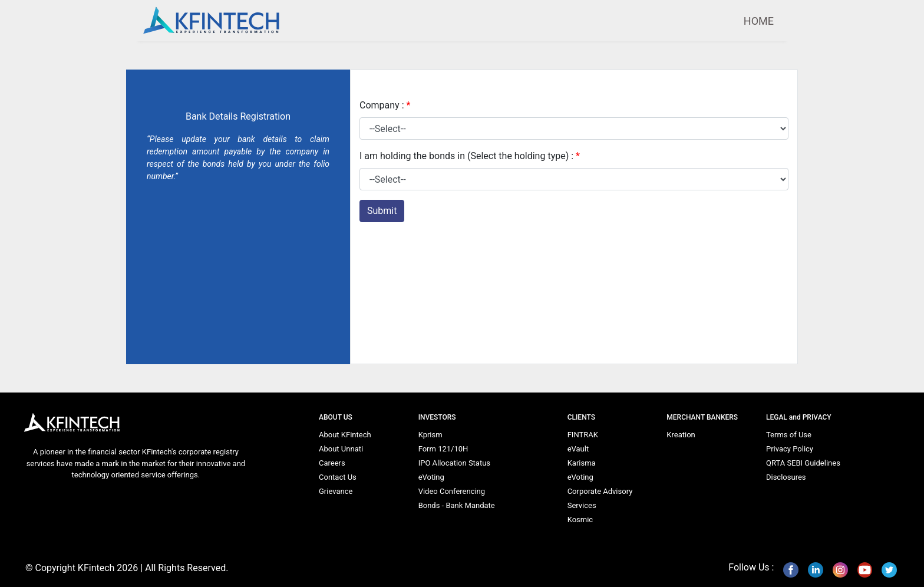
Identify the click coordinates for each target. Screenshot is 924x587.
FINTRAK (583, 435)
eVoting (431, 477)
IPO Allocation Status (454, 463)
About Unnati (341, 449)
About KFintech (345, 435)
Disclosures (786, 477)
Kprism (430, 435)
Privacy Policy (790, 449)
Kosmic (580, 520)
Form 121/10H (443, 449)
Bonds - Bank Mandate (457, 505)
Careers (332, 463)
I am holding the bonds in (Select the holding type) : (470, 156)
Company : (385, 105)
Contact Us (338, 477)
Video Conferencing (452, 491)
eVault (578, 449)
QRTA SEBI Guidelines (803, 463)
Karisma (582, 463)
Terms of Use (789, 435)
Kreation (681, 435)
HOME (759, 21)
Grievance (336, 491)
